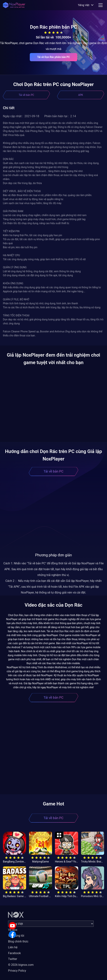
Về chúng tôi (16, 936)
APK (81, 95)
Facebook (14, 953)
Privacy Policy (17, 971)
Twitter (13, 959)
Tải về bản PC (26, 95)
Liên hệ (13, 947)
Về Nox (13, 930)
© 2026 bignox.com (21, 965)
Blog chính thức (18, 941)
